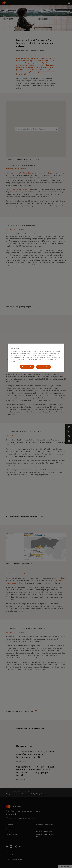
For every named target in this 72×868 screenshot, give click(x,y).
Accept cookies (43, 367)
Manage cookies (27, 367)
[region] (36, 358)
